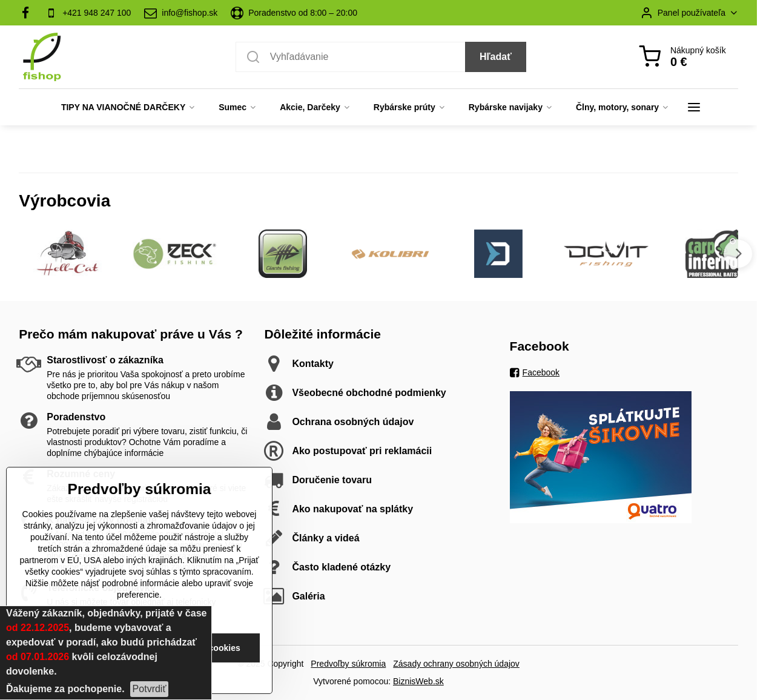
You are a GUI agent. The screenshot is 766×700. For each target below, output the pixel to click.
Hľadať (496, 57)
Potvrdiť (150, 689)
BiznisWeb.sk (418, 681)
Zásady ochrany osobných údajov (456, 664)
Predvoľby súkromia (348, 664)
